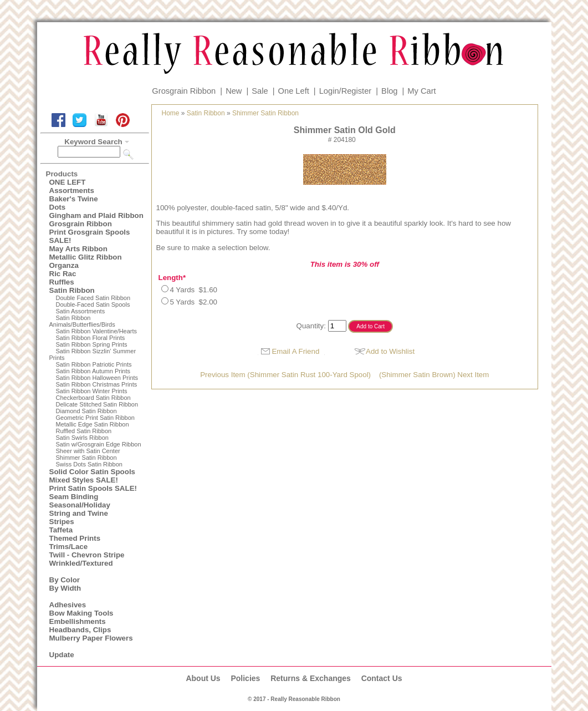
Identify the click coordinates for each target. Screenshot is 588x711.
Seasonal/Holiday (80, 505)
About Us (203, 678)
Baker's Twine (74, 199)
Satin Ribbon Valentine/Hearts (97, 331)
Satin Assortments (81, 311)
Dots (58, 207)
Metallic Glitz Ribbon (86, 257)
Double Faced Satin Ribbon (93, 298)
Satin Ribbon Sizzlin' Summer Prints (93, 354)
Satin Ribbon (72, 290)
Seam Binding (74, 497)
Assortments (72, 191)
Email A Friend (295, 351)
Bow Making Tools (81, 613)
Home (171, 113)
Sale (260, 91)
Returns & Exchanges (311, 678)
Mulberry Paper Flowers (91, 638)
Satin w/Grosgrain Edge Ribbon (99, 444)
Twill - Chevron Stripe (87, 555)
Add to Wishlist (390, 351)
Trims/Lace (69, 547)
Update (62, 655)
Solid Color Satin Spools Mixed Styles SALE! (93, 476)
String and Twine (79, 513)
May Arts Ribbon (78, 249)
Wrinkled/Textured (81, 563)
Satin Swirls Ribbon (82, 438)
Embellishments (78, 621)
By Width (65, 588)
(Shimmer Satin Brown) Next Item (434, 375)
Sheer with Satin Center (88, 451)
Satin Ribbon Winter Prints (92, 391)
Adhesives (68, 605)
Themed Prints (75, 538)
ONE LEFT (68, 182)
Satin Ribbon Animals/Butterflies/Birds (82, 321)
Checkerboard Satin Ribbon (93, 398)
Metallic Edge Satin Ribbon (93, 424)
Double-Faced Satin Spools (93, 304)
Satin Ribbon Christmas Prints (97, 384)
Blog (389, 91)
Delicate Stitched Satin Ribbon (97, 404)
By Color (65, 580)
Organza (64, 265)
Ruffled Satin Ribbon (84, 431)
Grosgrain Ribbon (184, 91)
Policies (245, 678)
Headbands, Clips (80, 630)
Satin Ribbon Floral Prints (91, 338)
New (234, 91)
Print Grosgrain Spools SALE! (90, 236)
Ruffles (62, 282)
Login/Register (346, 91)
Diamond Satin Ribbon (86, 411)
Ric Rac (63, 274)
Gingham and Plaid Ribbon (96, 215)
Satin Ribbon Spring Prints (92, 344)
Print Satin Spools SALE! (93, 488)
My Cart (421, 91)
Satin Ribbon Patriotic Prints (94, 364)
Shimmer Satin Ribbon (86, 458)
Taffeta (61, 530)
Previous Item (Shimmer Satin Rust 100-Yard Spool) (285, 375)
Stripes (62, 522)
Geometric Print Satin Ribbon (95, 418)
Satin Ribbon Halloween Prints (97, 378)
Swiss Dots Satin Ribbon (89, 464)
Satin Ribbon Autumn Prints (93, 371)
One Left (294, 91)
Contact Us (382, 678)
